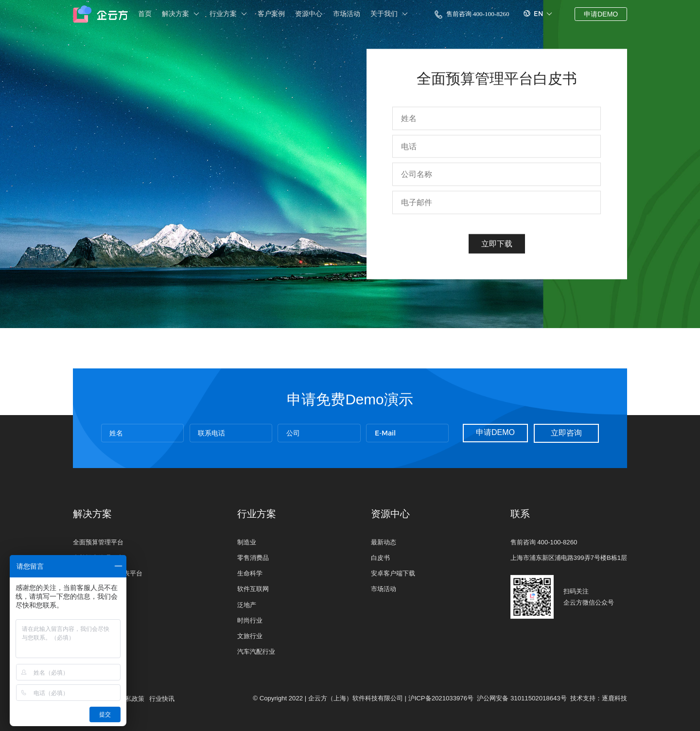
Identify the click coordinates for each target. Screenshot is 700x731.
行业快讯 (162, 699)
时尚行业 (250, 620)
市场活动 (347, 14)
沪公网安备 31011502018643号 (522, 698)
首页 (145, 14)
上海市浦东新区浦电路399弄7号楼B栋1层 (569, 558)
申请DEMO (601, 14)
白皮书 (380, 558)
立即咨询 (566, 433)
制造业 (247, 542)
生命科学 (250, 573)
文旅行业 (250, 636)
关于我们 (389, 14)
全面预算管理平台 (98, 542)
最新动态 (384, 542)
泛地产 (247, 605)
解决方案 (181, 14)
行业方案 (228, 14)
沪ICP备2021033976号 (441, 698)
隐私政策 (132, 699)
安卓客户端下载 (393, 573)
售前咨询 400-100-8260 (472, 14)
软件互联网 (253, 589)
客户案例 (271, 14)
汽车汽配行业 (256, 652)
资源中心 (309, 14)
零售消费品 (253, 558)
